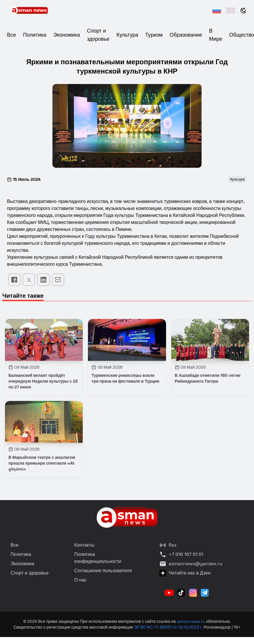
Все (12, 35)
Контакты (84, 545)
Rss (168, 545)
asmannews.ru (191, 621)
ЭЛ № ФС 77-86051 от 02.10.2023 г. (169, 627)
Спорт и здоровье (30, 573)
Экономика (67, 35)
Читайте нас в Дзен (185, 573)
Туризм (154, 35)
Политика (35, 35)
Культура (127, 35)
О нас (80, 580)
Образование (186, 35)
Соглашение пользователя (103, 571)
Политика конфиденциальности (98, 558)
